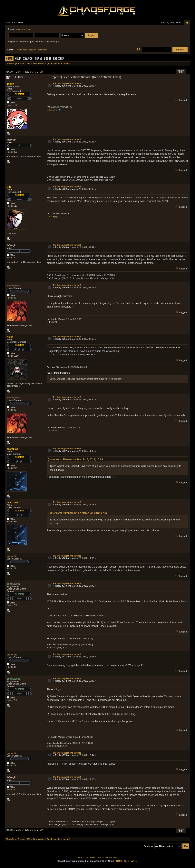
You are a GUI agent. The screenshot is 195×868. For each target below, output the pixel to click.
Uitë (9, 187)
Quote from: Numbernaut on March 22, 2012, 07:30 (77, 513)
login (18, 29)
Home (9, 59)
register (27, 29)
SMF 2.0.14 (83, 858)
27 (35, 72)
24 (23, 72)
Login (47, 59)
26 (32, 72)
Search (28, 59)
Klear (10, 337)
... (17, 72)
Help (18, 59)
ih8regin (12, 140)
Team (38, 59)
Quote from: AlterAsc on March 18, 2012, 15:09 (75, 459)
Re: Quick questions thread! (67, 83)
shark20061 (14, 584)
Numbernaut (14, 285)
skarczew (12, 449)
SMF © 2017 (95, 858)
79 (41, 72)
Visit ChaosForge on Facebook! (32, 50)
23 (20, 72)
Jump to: (149, 846)
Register (59, 59)
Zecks (10, 84)
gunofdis (12, 556)
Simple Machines (110, 858)
